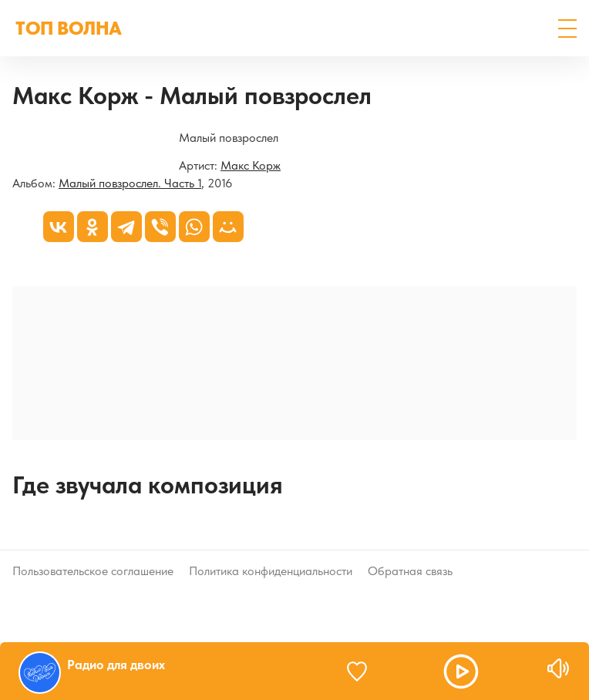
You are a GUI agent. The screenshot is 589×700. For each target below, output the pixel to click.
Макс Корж (251, 165)
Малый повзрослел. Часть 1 (130, 183)
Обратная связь (410, 571)
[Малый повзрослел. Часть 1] (13, 139)
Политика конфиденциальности (271, 571)
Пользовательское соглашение (93, 571)
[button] (567, 29)
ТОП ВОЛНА (69, 28)
